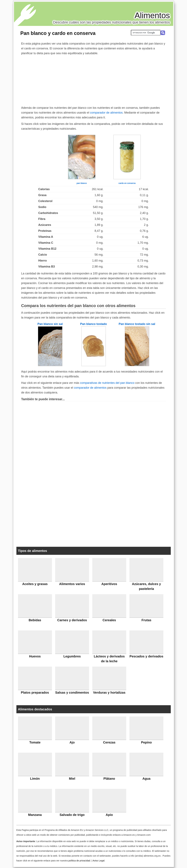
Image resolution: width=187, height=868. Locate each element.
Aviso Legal (99, 861)
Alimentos (152, 15)
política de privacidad (79, 861)
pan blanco (82, 183)
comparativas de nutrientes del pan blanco (107, 383)
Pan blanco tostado (93, 324)
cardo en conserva (127, 183)
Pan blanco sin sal (50, 324)
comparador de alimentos (106, 113)
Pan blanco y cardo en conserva (58, 33)
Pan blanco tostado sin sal (137, 324)
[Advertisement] (94, 80)
